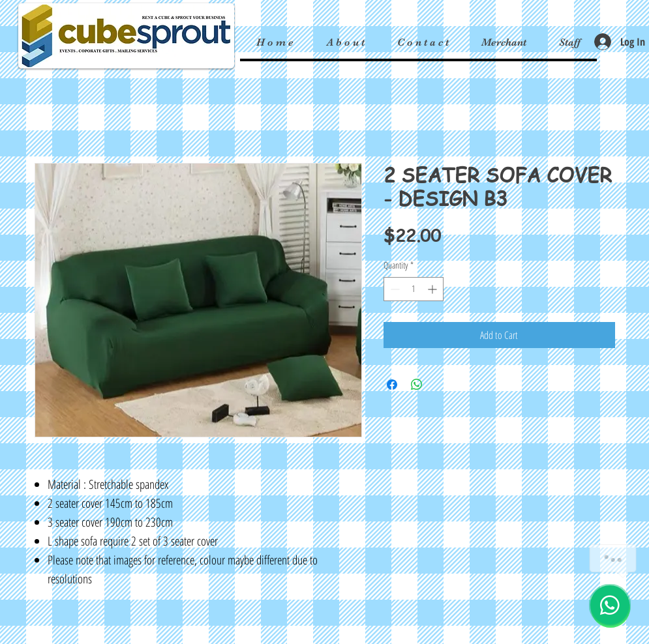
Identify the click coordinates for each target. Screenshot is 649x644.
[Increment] (433, 289)
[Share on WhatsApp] (417, 385)
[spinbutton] (414, 289)
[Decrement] (394, 289)
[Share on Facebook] (392, 385)
